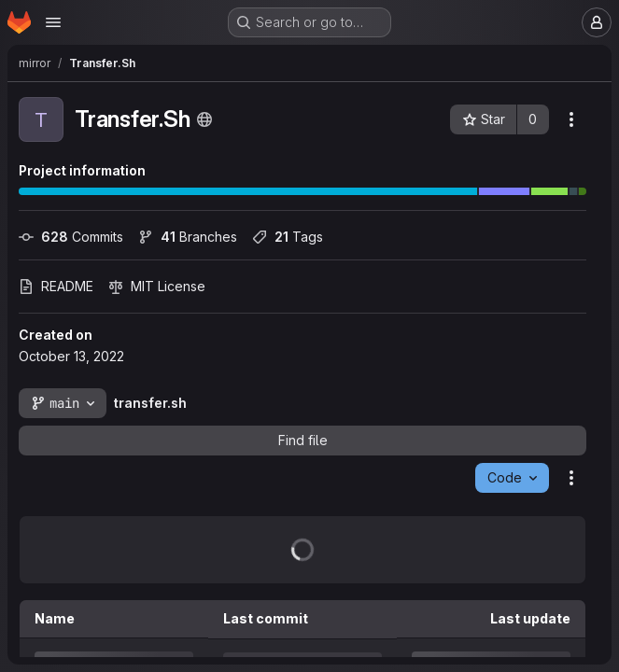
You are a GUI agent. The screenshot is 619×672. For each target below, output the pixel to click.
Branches (188, 237)
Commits (71, 237)
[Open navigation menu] (53, 22)
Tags (288, 237)
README (56, 286)
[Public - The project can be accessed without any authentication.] (204, 119)
